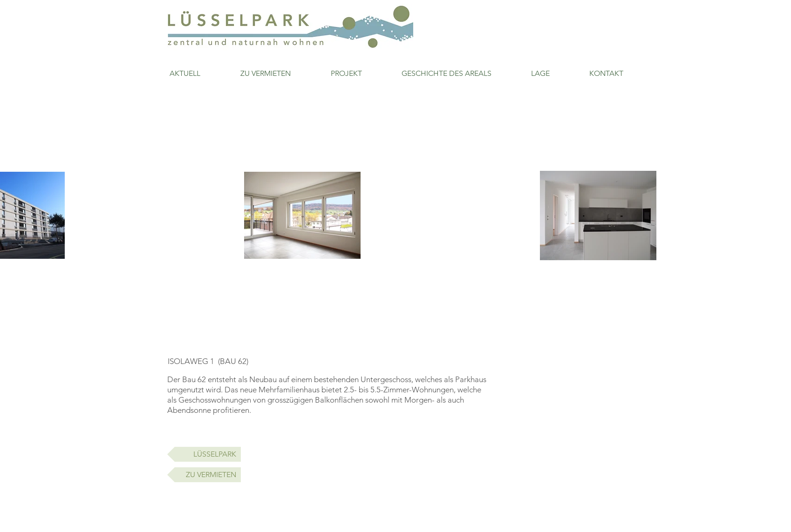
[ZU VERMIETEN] (204, 475)
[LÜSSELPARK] (204, 454)
